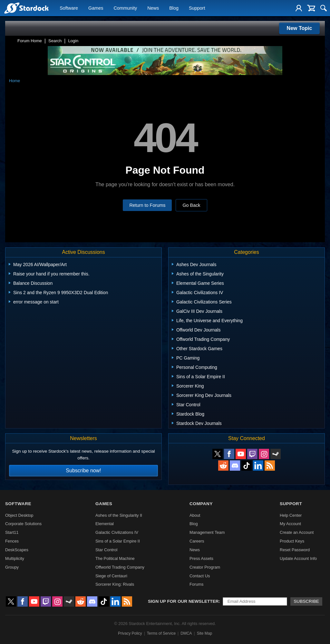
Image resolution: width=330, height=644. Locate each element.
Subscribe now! (83, 471)
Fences (12, 541)
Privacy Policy (130, 633)
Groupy (12, 567)
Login (73, 41)
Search (55, 41)
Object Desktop (19, 515)
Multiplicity (15, 558)
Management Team (207, 532)
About (195, 515)
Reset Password (295, 550)
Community (125, 8)
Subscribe (306, 601)
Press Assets (201, 558)
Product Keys (292, 541)
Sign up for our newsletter (183, 601)
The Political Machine (115, 558)
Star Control (106, 550)
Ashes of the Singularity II (119, 515)
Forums (196, 584)
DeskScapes (17, 550)
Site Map (204, 633)
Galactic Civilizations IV (117, 532)
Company (201, 504)
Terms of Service (161, 633)
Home (15, 81)
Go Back (191, 205)
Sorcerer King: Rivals (115, 584)
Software (69, 8)
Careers (197, 541)
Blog (174, 8)
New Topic (300, 28)
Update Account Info (298, 558)
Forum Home (30, 41)
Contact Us (200, 576)
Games (96, 8)
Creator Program (205, 567)
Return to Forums (147, 205)
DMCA (186, 633)
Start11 (12, 532)
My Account (290, 524)
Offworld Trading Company (120, 567)
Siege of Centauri (111, 576)
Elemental (105, 524)
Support (197, 8)
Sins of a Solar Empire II (118, 541)
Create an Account (297, 532)
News (153, 8)
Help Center (291, 515)
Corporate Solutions (23, 524)
